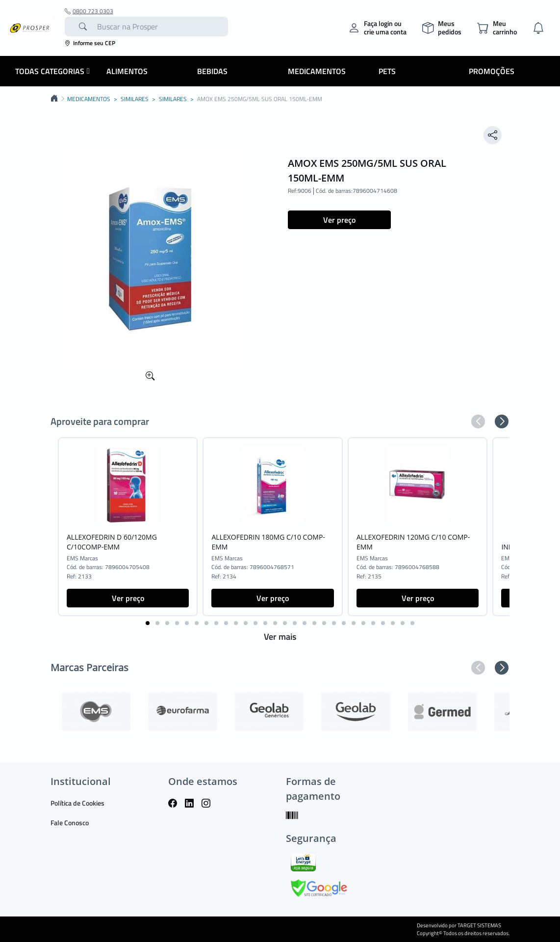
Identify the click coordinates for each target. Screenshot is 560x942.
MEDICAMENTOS (89, 99)
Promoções (492, 71)
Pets (387, 71)
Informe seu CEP (90, 43)
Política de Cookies (77, 803)
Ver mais (280, 637)
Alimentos (127, 71)
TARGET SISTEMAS (479, 925)
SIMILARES (135, 99)
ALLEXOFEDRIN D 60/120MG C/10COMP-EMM (112, 542)
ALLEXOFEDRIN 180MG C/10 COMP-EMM (268, 542)
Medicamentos (317, 71)
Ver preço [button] (339, 220)
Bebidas (212, 71)
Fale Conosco (70, 823)
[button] (478, 421)
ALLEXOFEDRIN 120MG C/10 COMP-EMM (413, 542)
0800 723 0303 (89, 11)
